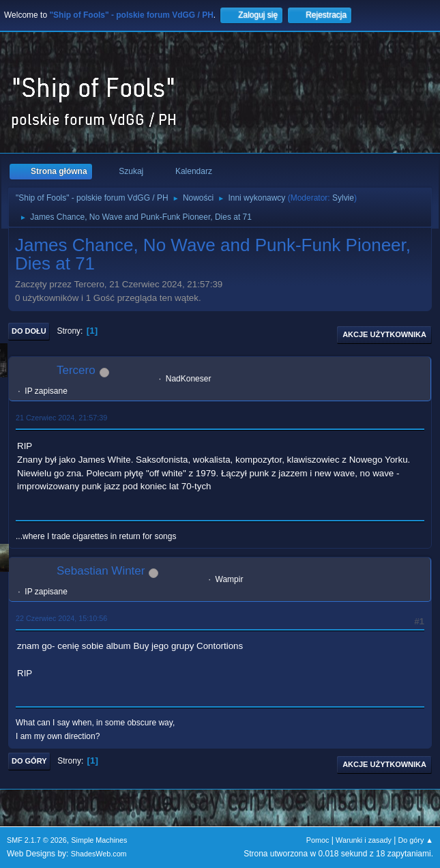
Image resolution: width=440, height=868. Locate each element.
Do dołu (29, 331)
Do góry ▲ (416, 840)
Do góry (29, 761)
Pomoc (318, 840)
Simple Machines (99, 840)
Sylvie (343, 198)
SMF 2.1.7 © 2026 (37, 840)
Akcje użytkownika (384, 334)
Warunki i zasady (364, 840)
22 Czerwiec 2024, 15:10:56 (61, 618)
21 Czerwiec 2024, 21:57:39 (61, 418)
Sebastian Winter (101, 571)
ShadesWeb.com (99, 854)
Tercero (76, 370)
